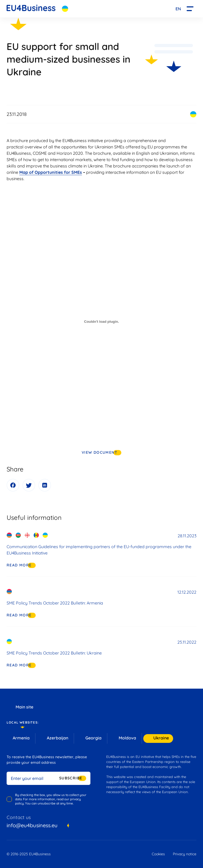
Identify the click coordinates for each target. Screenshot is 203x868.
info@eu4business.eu (32, 825)
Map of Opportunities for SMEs (51, 172)
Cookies (158, 854)
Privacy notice (185, 854)
